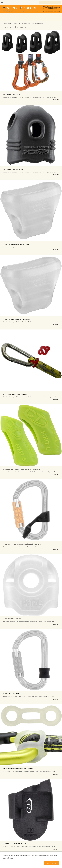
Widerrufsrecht (53, 863)
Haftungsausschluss (45, 865)
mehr (55, 97)
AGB (45, 863)
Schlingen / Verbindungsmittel (21, 23)
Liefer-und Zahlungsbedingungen (15, 863)
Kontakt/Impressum (22, 865)
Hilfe (55, 865)
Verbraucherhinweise (34, 863)
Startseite (7, 23)
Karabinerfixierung (38, 23)
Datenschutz (9, 865)
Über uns (34, 865)
